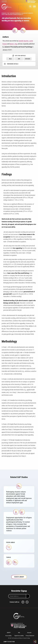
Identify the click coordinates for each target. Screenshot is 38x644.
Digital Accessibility (19, 636)
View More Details (13, 64)
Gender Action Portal (7, 7)
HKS (19, 633)
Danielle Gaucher (24, 41)
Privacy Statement (30, 636)
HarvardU (29, 633)
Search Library (19, 577)
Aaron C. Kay (13, 44)
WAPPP (9, 633)
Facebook (23, 602)
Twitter (27, 602)
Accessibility (8, 636)
